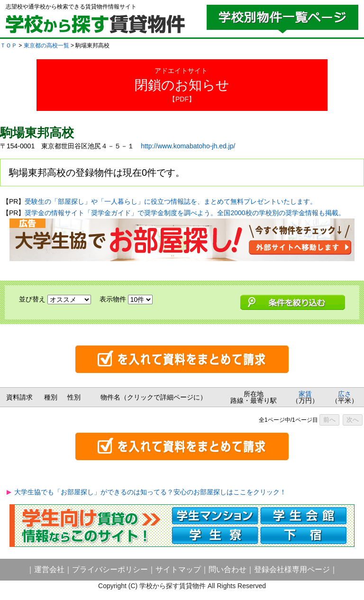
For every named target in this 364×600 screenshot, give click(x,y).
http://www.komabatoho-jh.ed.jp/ (188, 146)
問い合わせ (227, 569)
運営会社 (49, 569)
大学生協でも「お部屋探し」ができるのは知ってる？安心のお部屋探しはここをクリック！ (150, 492)
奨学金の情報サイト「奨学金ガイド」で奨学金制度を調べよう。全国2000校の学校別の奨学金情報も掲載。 (185, 213)
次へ (353, 420)
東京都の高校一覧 (46, 45)
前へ (329, 420)
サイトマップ (178, 569)
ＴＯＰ (9, 45)
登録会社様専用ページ (292, 569)
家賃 (305, 394)
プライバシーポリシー (110, 569)
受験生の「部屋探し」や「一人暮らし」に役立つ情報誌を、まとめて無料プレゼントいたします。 (171, 201)
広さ (345, 394)
